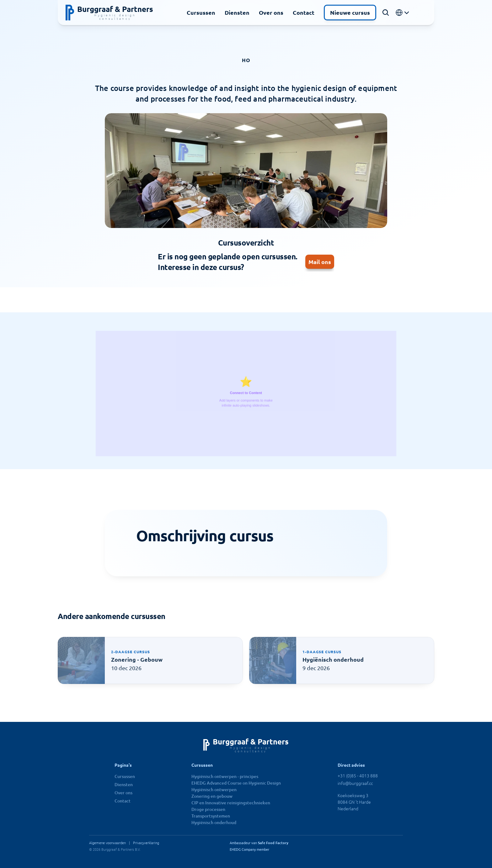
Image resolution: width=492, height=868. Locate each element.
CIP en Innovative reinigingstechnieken (231, 803)
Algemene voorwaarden (107, 843)
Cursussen (201, 12)
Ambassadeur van (259, 843)
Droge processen (208, 809)
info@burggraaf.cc (355, 783)
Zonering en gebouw (212, 796)
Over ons (271, 12)
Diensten (237, 12)
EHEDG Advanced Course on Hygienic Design (236, 783)
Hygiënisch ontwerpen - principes (225, 776)
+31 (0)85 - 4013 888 (358, 775)
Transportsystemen (211, 816)
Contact (304, 12)
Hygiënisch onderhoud (214, 822)
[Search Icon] (386, 13)
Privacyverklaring (146, 843)
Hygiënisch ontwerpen (214, 789)
